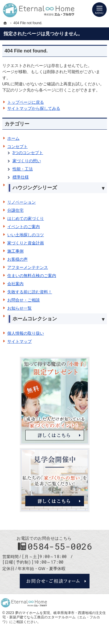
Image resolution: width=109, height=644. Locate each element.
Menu (99, 10)
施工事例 (15, 251)
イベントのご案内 (24, 227)
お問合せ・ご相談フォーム (55, 581)
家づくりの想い (27, 161)
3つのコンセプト (28, 153)
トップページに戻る (26, 102)
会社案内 (15, 284)
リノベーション (22, 202)
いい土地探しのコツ (26, 235)
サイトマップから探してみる (34, 108)
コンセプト (17, 147)
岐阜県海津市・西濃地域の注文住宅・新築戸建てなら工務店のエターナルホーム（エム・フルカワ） (54, 617)
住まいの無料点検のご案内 (32, 276)
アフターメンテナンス (28, 267)
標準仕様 (21, 177)
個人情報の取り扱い (26, 333)
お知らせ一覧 (19, 308)
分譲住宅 (15, 210)
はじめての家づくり (26, 218)
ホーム (13, 138)
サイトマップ (19, 341)
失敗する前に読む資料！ (30, 292)
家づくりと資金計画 (26, 243)
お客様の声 (17, 259)
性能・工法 (23, 169)
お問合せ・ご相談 (24, 300)
